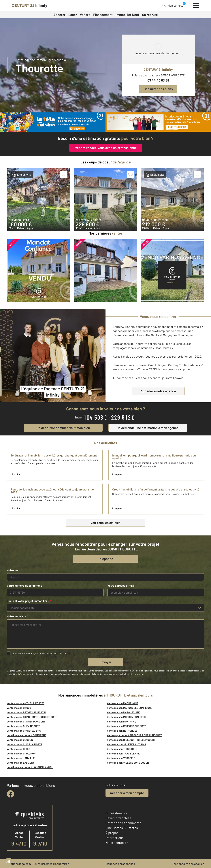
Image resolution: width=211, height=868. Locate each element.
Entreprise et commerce (123, 823)
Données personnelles (120, 864)
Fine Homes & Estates (122, 828)
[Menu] (196, 5)
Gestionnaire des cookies (188, 864)
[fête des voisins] (53, 122)
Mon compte (173, 5)
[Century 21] (29, 5)
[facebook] (10, 794)
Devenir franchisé (118, 818)
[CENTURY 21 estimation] (158, 122)
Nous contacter (117, 843)
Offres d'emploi (116, 813)
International (115, 838)
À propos (112, 833)
